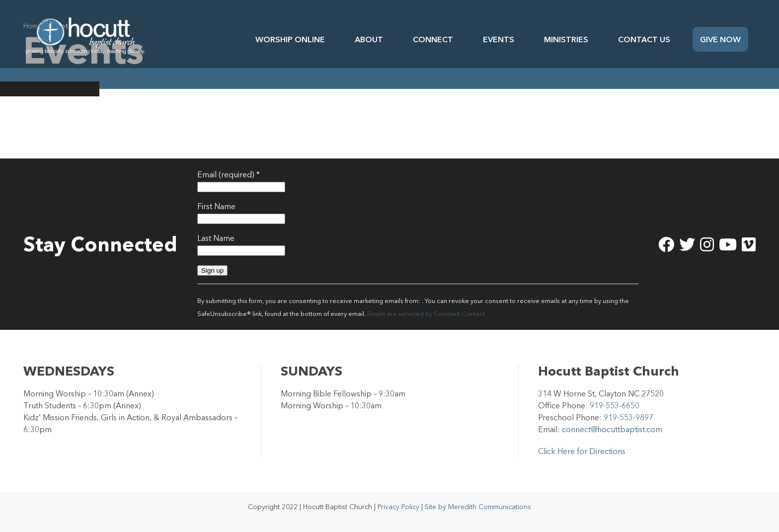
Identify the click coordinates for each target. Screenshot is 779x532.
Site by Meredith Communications (478, 507)
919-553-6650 (615, 405)
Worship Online (290, 39)
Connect (433, 39)
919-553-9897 (628, 417)
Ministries (566, 39)
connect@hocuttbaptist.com (612, 429)
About (369, 39)
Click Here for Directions (582, 451)
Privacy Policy (398, 507)
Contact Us (644, 39)
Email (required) (229, 174)
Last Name (216, 238)
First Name (216, 206)
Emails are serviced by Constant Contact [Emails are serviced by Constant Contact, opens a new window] (426, 314)
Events (499, 39)
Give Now (720, 39)
